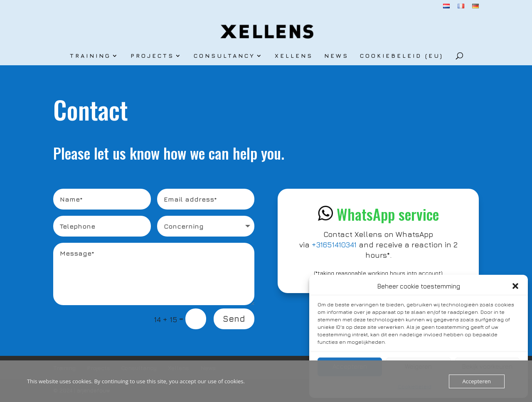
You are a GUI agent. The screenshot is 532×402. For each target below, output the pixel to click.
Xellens (294, 56)
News (336, 56)
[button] (515, 286)
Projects (152, 56)
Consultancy (224, 56)
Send (234, 319)
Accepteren (477, 381)
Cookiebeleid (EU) (402, 56)
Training (90, 56)
